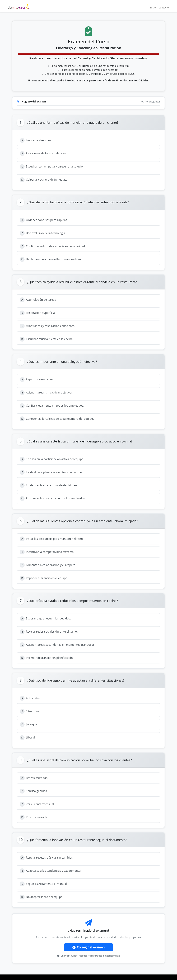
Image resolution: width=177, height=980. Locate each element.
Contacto (164, 8)
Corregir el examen (88, 947)
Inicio (153, 8)
